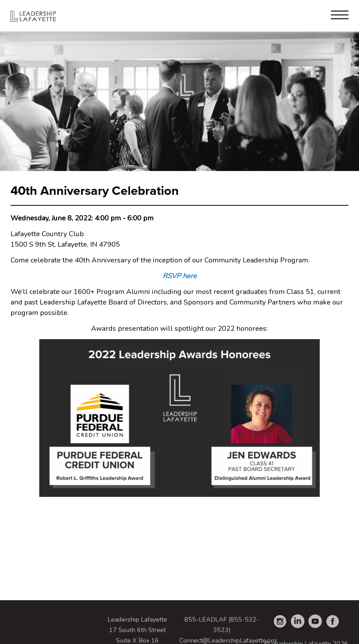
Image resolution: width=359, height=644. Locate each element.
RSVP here (180, 276)
